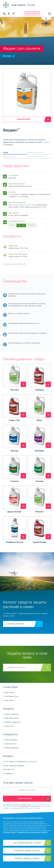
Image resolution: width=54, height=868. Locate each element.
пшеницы (46, 142)
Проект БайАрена (11, 740)
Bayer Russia (9, 693)
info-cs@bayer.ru (9, 774)
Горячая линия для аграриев (27, 768)
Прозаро (15, 390)
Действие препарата (10, 157)
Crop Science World (12, 696)
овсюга (37, 323)
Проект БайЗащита (12, 748)
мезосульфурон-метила (22, 205)
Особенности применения (36, 157)
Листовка (9, 56)
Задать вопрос (32, 13)
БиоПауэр (40, 451)
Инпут (39, 420)
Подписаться (25, 799)
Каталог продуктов (12, 714)
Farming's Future (11, 744)
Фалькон (39, 512)
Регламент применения (35, 153)
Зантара (39, 481)
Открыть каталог (15, 624)
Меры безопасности (12, 718)
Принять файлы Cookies (27, 858)
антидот (43, 207)
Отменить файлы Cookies (27, 851)
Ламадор (40, 390)
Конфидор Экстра (15, 542)
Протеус (15, 451)
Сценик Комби (39, 542)
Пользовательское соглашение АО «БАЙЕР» (32, 832)
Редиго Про (15, 420)
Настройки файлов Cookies (27, 843)
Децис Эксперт (15, 512)
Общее (6, 153)
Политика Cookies (9, 832)
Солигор (15, 481)
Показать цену (23, 119)
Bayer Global (9, 700)
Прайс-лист (9, 726)
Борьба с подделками (13, 722)
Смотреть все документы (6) (14, 264)
